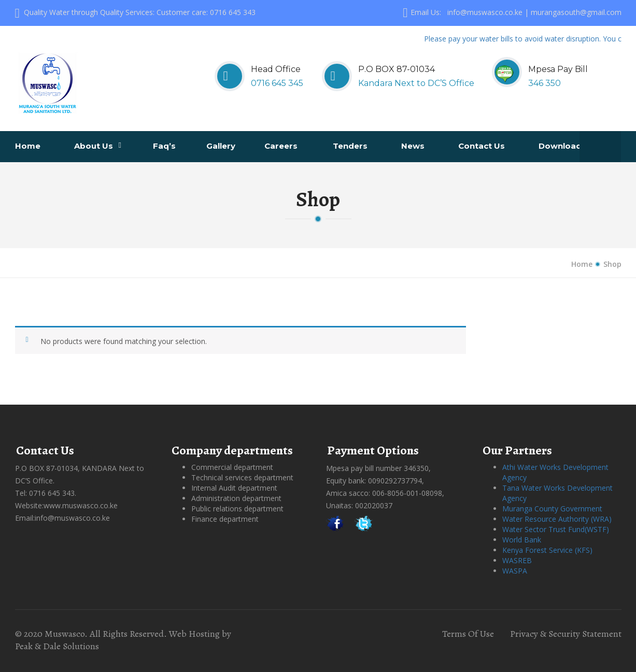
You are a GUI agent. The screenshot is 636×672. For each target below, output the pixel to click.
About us (98, 146)
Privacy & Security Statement (566, 634)
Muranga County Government (552, 509)
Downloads (563, 146)
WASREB (517, 560)
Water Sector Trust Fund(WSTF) (556, 529)
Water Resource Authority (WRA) (557, 519)
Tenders (351, 146)
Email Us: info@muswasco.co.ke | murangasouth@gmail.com (512, 12)
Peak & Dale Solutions (57, 646)
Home (29, 146)
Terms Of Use (468, 634)
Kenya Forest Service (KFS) (547, 550)
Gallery (222, 146)
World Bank (522, 540)
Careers (282, 146)
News (414, 146)
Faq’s (165, 146)
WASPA (515, 571)
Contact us (483, 146)
